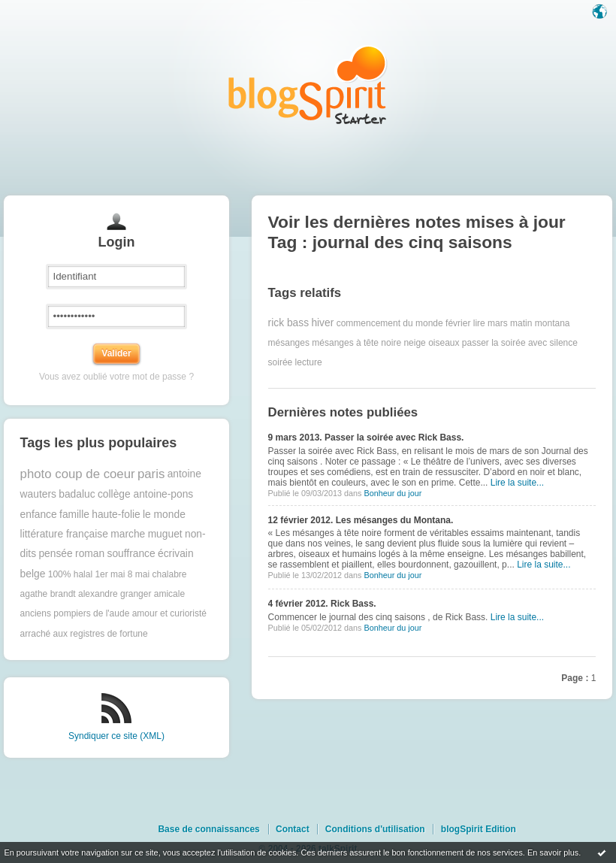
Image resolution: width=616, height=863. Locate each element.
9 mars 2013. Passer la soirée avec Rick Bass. (366, 438)
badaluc (77, 494)
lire (479, 323)
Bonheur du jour (393, 493)
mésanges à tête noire (356, 343)
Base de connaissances (208, 829)
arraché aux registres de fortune (84, 634)
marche (128, 534)
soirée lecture (295, 362)
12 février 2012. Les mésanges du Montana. (361, 520)
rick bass (288, 323)
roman (90, 554)
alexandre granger (115, 594)
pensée (55, 554)
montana (553, 323)
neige (414, 343)
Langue (601, 13)
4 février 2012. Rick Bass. (322, 604)
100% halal (70, 574)
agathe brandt (48, 594)
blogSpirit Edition (479, 829)
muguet (165, 534)
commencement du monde (390, 323)
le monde (164, 515)
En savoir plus (553, 852)
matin (521, 323)
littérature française (64, 534)
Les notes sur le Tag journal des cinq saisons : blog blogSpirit (308, 85)
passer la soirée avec (504, 343)
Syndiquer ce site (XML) (116, 736)
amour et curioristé (169, 613)
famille (74, 515)
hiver (322, 323)
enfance (39, 515)
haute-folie (116, 515)
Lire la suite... (517, 483)
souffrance (131, 554)
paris (151, 474)
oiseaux (444, 343)
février (458, 323)
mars (498, 323)
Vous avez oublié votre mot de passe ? (116, 377)
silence (564, 343)
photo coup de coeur (78, 474)
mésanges (289, 343)
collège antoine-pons (145, 494)
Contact (293, 829)
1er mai (110, 574)
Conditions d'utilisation (375, 829)
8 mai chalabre (157, 574)
